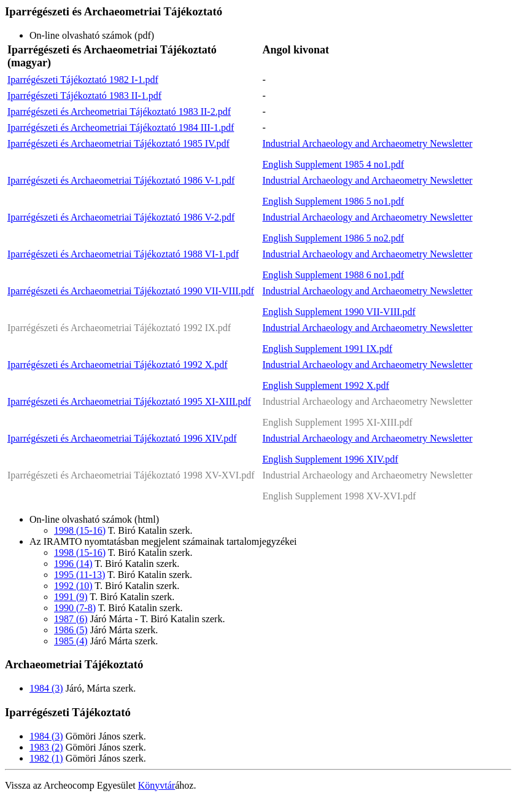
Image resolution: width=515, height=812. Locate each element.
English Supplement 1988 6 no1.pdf (334, 275)
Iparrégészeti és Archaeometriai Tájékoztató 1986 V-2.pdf (121, 217)
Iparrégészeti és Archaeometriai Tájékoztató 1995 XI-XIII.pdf (129, 401)
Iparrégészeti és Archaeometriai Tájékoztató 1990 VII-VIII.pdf (131, 291)
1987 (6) (71, 619)
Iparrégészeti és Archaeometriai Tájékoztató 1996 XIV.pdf (122, 438)
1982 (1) (46, 758)
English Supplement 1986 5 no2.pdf (334, 238)
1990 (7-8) (75, 608)
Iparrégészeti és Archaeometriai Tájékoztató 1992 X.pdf (118, 365)
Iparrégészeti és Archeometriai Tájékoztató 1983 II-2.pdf (119, 111)
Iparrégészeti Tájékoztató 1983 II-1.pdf (84, 96)
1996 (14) (73, 564)
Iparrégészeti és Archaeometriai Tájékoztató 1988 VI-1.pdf (123, 254)
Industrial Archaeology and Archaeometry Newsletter (368, 143)
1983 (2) (46, 747)
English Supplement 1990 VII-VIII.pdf (339, 312)
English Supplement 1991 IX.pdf (328, 349)
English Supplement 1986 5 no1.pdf (334, 201)
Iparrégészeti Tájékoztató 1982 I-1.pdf (83, 80)
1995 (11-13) (79, 575)
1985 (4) (71, 641)
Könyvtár (157, 785)
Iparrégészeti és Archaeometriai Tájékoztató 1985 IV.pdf (118, 143)
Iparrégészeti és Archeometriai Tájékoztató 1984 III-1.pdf (121, 127)
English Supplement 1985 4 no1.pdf (334, 164)
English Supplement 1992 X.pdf (326, 385)
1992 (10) (73, 586)
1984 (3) (46, 688)
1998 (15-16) (80, 530)
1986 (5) (71, 630)
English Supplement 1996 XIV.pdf (331, 459)
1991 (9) (71, 597)
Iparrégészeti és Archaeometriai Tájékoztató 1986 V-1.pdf (121, 180)
